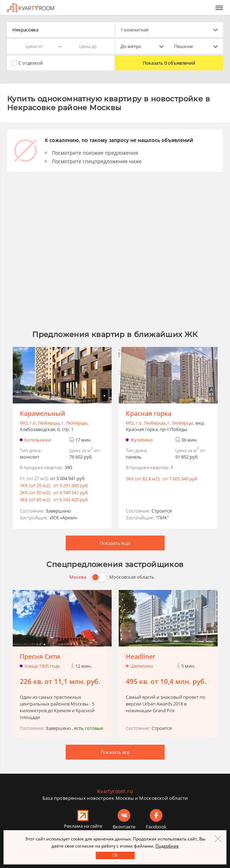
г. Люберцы (74, 423)
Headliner (141, 656)
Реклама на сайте (83, 826)
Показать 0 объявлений (169, 63)
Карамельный (42, 413)
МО (24, 423)
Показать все (115, 752)
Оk (115, 855)
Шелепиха (142, 666)
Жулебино (142, 440)
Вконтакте (124, 827)
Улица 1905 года (42, 666)
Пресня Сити (40, 656)
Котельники (38, 440)
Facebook (156, 827)
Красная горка (149, 413)
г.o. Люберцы (45, 423)
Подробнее (167, 846)
